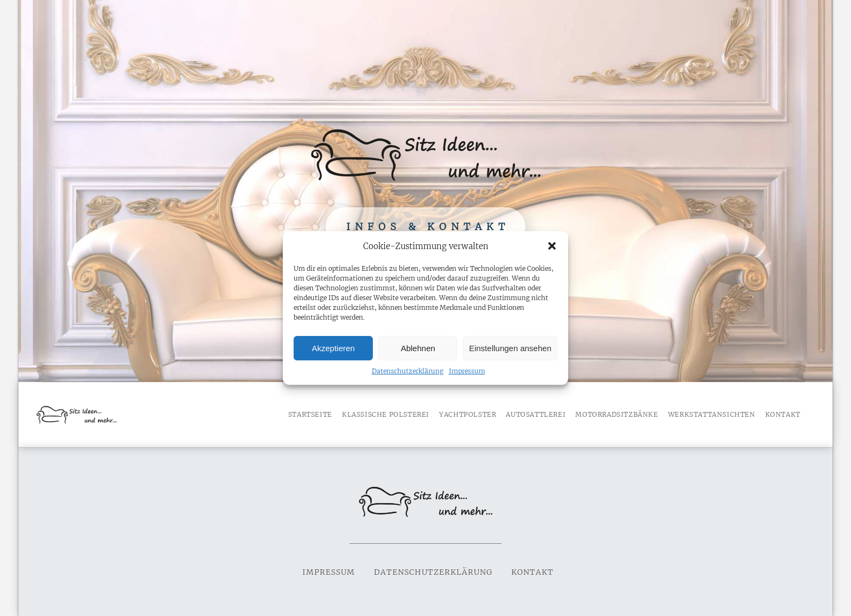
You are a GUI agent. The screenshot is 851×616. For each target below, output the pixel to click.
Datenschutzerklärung (408, 371)
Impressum (467, 371)
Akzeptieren (333, 348)
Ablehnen (418, 348)
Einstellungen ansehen (510, 348)
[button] (552, 246)
